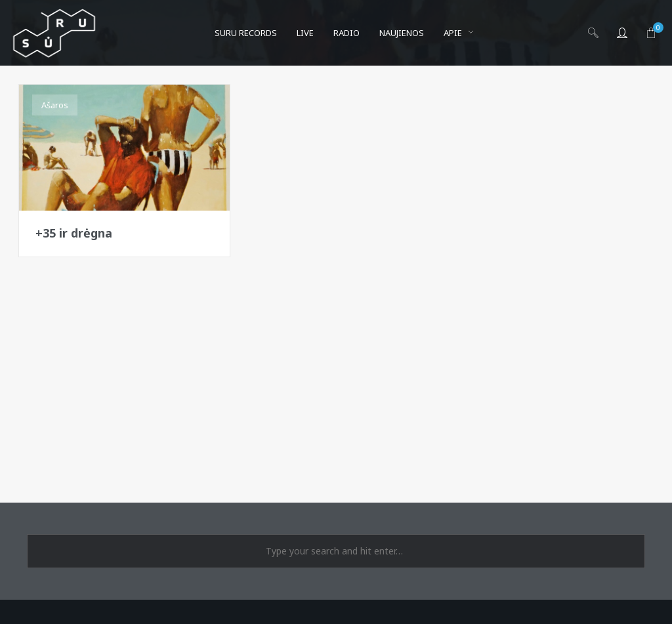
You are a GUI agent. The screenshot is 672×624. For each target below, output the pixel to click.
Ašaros (55, 105)
